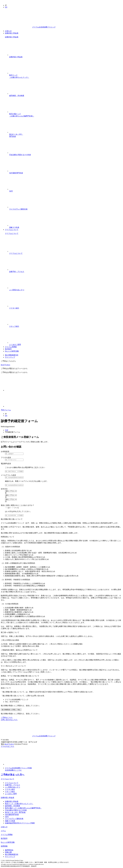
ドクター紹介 (66, 300)
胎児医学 (8, 349)
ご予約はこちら (7, 717)
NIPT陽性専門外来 (66, 165)
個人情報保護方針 (12, 355)
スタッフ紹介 (66, 318)
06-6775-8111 (5, 365)
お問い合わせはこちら (9, 720)
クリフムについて (12, 230)
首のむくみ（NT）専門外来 (66, 127)
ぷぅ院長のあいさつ (66, 282)
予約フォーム (6, 410)
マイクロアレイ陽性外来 (66, 201)
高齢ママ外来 (66, 219)
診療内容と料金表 (12, 33)
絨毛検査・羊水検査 (66, 87)
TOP (7, 430)
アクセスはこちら (8, 746)
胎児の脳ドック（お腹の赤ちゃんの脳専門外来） (66, 107)
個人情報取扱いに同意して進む (11, 710)
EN (6, 7)
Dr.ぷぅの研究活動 (12, 351)
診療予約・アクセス (66, 264)
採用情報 (4, 846)
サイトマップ (10, 357)
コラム (3, 831)
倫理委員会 (9, 850)
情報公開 (8, 852)
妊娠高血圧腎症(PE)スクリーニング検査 (20, 823)
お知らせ (8, 31)
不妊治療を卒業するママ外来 (66, 147)
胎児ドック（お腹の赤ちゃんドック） (66, 68)
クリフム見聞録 (11, 347)
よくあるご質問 (66, 337)
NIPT (66, 183)
